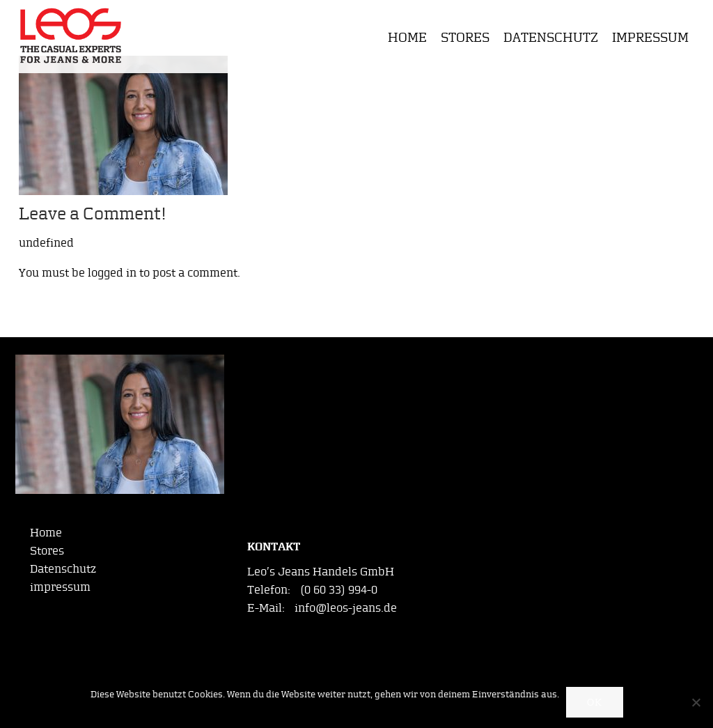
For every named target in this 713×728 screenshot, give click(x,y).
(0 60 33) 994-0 (339, 589)
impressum (650, 37)
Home (407, 37)
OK (595, 703)
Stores (465, 37)
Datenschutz (551, 37)
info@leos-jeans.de (346, 607)
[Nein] (696, 702)
